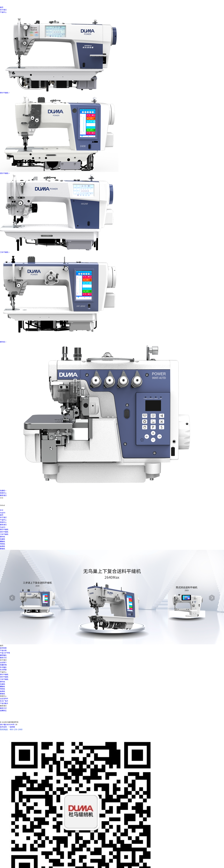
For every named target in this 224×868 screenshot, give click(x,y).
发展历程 (3, 665)
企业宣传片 (4, 698)
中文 (2, 510)
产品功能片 (4, 703)
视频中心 (3, 493)
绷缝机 (2, 686)
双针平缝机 (4, 677)
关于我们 (3, 10)
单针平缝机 (4, 674)
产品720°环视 (5, 653)
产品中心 (3, 12)
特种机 (2, 689)
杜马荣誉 (3, 670)
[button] (12, 598)
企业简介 (3, 662)
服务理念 (3, 655)
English (3, 513)
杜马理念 (3, 667)
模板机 (2, 694)
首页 (2, 7)
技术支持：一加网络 (7, 727)
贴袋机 (2, 691)
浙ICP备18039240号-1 (8, 724)
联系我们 (3, 495)
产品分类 (3, 650)
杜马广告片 (4, 701)
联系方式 (3, 658)
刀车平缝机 (4, 679)
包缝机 (2, 684)
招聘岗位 (3, 710)
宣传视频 (3, 648)
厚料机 (2, 682)
